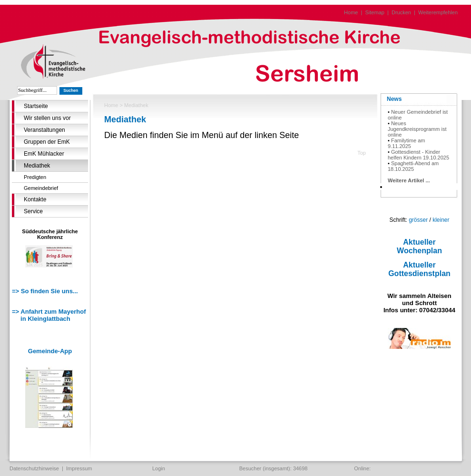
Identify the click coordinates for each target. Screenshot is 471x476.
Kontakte (35, 199)
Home (351, 12)
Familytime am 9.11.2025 (406, 143)
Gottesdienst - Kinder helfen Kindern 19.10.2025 (418, 155)
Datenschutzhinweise (34, 468)
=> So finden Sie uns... (45, 291)
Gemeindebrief (41, 188)
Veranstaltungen (44, 130)
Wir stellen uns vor (47, 118)
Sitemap (375, 12)
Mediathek (37, 166)
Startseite (36, 106)
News (394, 99)
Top (362, 153)
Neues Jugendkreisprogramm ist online (417, 129)
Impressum (79, 468)
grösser (418, 220)
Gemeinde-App (50, 351)
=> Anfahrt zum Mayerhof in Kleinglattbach (49, 315)
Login (159, 468)
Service (33, 211)
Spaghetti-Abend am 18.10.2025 (413, 166)
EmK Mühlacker (44, 154)
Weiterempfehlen (438, 12)
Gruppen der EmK (47, 142)
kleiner (441, 220)
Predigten (35, 177)
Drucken (401, 12)
